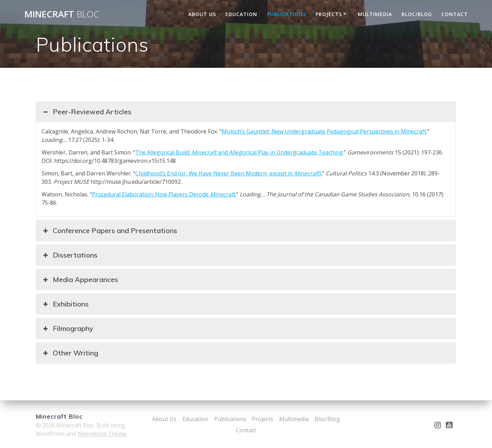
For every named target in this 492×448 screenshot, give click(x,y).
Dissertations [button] (70, 255)
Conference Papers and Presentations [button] (109, 231)
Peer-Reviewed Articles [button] (86, 112)
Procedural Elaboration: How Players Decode (164, 194)
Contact (455, 14)
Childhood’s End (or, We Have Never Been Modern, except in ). (229, 173)
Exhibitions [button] (65, 304)
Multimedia (375, 14)
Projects (329, 14)
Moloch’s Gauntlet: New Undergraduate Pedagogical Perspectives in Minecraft (324, 131)
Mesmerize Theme (102, 434)
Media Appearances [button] (80, 280)
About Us (202, 14)
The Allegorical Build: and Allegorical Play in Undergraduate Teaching (239, 152)
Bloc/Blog (417, 14)
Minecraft (62, 14)
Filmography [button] (67, 328)
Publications (287, 14)
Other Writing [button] (70, 353)
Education (241, 14)
